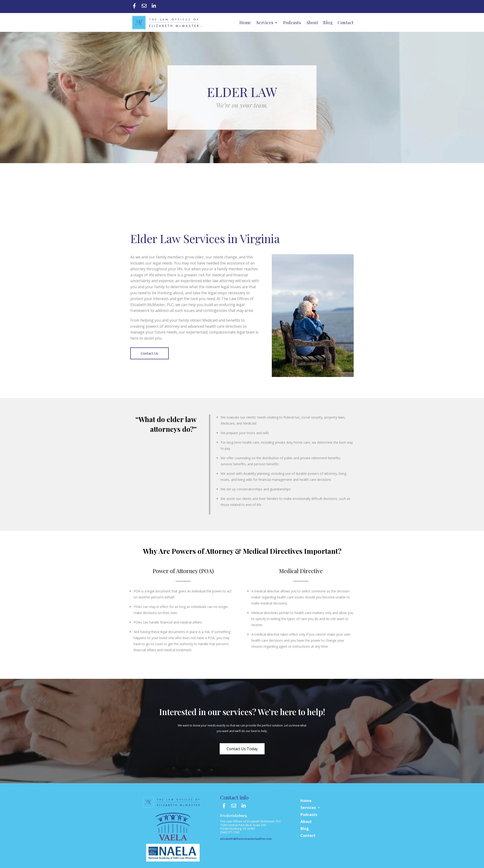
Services (265, 23)
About (312, 23)
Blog (328, 23)
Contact (346, 23)
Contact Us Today (242, 749)
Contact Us (150, 353)
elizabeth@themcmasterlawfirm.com (246, 839)
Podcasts (292, 23)
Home (245, 23)
